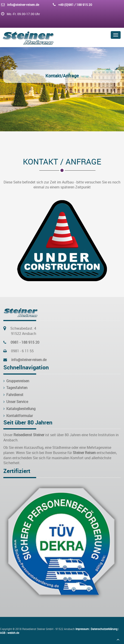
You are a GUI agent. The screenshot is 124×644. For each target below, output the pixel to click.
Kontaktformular (18, 416)
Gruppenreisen (16, 381)
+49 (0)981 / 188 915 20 (75, 5)
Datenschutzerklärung (104, 629)
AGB (3, 633)
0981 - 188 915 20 (25, 342)
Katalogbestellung (19, 409)
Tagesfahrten (15, 388)
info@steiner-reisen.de (23, 5)
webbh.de (13, 633)
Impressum (82, 629)
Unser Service (16, 402)
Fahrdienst (13, 395)
